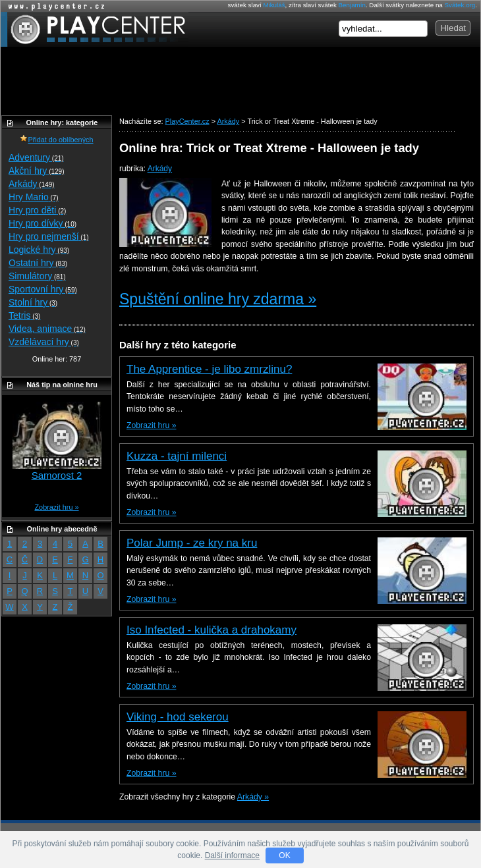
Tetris (24, 315)
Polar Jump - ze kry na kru (192, 543)
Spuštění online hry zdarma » (218, 299)
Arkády (160, 169)
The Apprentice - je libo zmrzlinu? (209, 369)
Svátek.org (460, 5)
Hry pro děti (37, 210)
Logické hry (39, 250)
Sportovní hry (43, 289)
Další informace (232, 855)
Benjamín (352, 5)
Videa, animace (47, 329)
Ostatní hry (38, 263)
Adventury (36, 157)
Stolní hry (33, 302)
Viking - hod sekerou (178, 717)
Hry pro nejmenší (49, 236)
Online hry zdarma (53, 6)
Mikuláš (274, 5)
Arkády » (253, 797)
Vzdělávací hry (44, 342)
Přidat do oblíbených (56, 140)
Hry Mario (34, 197)
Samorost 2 (57, 475)
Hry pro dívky (42, 223)
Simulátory (37, 276)
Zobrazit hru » (151, 425)
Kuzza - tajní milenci (177, 456)
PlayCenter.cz (95, 29)
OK (284, 855)
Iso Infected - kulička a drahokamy (212, 630)
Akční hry (36, 171)
